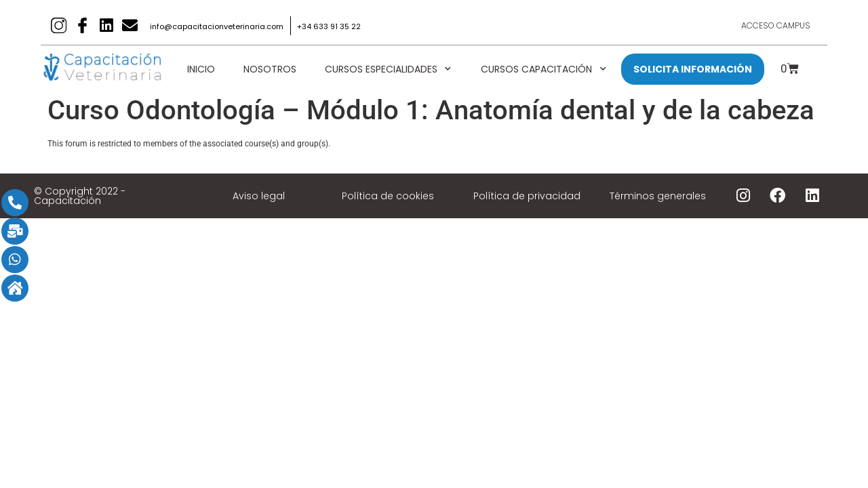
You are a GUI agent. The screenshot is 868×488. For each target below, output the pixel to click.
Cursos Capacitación (544, 69)
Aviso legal (259, 196)
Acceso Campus (776, 25)
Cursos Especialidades (389, 69)
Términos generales (658, 196)
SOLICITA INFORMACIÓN (693, 69)
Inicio (201, 69)
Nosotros (270, 69)
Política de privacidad (527, 196)
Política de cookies (388, 196)
